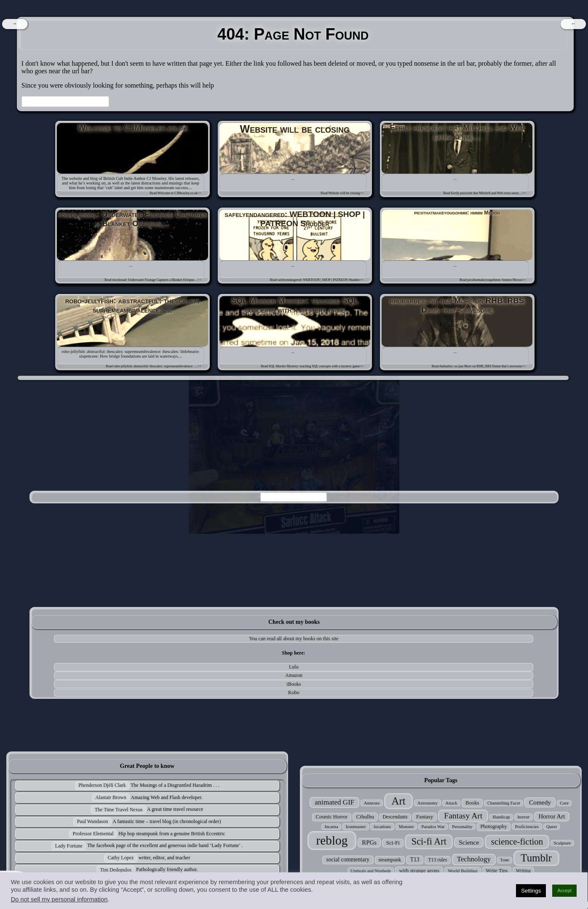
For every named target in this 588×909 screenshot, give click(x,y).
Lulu (294, 667)
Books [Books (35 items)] (472, 803)
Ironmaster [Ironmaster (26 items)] (356, 826)
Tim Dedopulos (116, 870)
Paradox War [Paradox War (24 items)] (433, 827)
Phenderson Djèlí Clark (102, 785)
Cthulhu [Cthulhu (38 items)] (365, 817)
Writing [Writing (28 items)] (523, 871)
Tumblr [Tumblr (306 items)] (536, 858)
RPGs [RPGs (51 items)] (369, 842)
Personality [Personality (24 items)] (462, 827)
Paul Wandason (93, 821)
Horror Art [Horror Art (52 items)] (552, 816)
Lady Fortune (69, 846)
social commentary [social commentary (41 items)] (348, 860)
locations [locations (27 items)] (382, 826)
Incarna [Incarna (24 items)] (331, 827)
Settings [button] (531, 891)
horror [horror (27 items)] (524, 817)
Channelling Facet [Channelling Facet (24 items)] (504, 803)
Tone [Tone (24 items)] (504, 860)
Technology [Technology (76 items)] (474, 859)
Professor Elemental (93, 834)
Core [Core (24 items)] (564, 803)
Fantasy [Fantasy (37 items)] (425, 817)
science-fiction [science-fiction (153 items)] (517, 842)
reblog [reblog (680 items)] (332, 840)
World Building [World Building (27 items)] (462, 871)
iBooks (294, 684)
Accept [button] (564, 890)
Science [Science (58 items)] (469, 842)
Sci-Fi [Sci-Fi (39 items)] (393, 843)
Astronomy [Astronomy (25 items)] (428, 803)
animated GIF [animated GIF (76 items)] (334, 802)
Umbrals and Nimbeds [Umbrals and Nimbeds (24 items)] (371, 871)
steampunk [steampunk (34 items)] (390, 860)
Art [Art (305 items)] (399, 801)
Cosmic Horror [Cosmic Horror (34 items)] (332, 817)
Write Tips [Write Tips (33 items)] (497, 871)
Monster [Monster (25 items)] (406, 826)
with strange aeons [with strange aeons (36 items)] (419, 871)
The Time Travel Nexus (119, 810)
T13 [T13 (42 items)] (415, 860)
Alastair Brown (111, 797)
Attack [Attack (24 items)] (451, 803)
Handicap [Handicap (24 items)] (501, 817)
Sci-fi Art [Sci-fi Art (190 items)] (429, 841)
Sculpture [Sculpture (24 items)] (562, 843)
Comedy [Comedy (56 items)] (540, 802)
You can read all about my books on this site (294, 639)
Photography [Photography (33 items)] (493, 826)
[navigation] (15, 24)
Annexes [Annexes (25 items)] (372, 803)
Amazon (294, 675)
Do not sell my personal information (59, 899)
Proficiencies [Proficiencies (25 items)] (527, 826)
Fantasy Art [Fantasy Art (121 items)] (463, 815)
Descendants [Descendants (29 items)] (395, 817)
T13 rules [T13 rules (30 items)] (437, 860)
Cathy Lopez (121, 858)
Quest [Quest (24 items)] (552, 827)
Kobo (294, 692)
